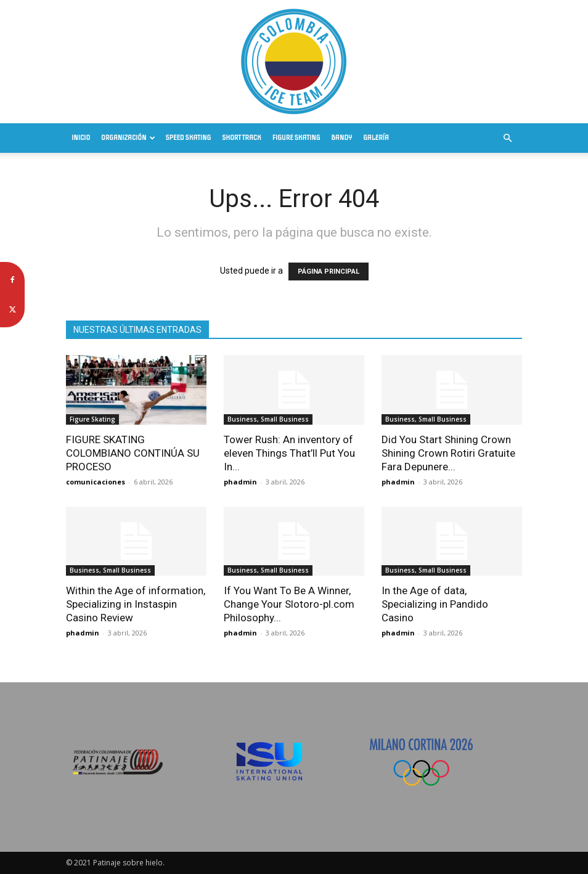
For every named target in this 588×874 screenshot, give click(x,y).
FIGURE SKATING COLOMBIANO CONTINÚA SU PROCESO (133, 453)
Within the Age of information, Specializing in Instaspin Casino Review (136, 604)
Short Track (242, 138)
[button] (507, 138)
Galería (376, 138)
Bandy (341, 138)
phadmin (240, 482)
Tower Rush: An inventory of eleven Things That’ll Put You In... (289, 453)
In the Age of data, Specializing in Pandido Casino (435, 604)
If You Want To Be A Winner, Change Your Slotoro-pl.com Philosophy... (289, 604)
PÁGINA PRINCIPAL (329, 272)
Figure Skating (296, 138)
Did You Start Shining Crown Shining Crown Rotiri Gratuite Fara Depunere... (448, 453)
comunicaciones (96, 482)
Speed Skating (188, 138)
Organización (128, 138)
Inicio (81, 138)
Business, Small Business (268, 419)
